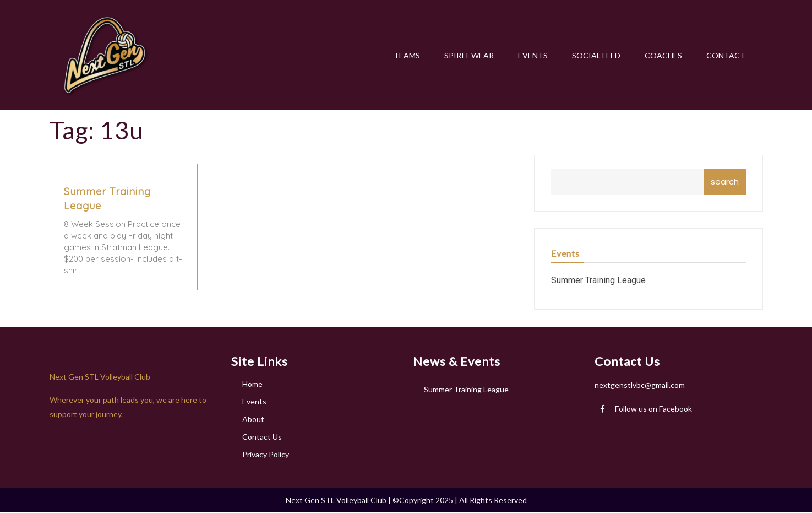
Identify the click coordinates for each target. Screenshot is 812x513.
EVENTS (533, 55)
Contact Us (262, 437)
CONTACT (726, 55)
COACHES (663, 55)
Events (254, 401)
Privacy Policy (266, 454)
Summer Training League (598, 280)
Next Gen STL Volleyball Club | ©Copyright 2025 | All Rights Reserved (406, 500)
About (253, 419)
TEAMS (407, 55)
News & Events (457, 361)
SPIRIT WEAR (469, 55)
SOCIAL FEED (596, 55)
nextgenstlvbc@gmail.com (640, 385)
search (725, 182)
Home (252, 384)
